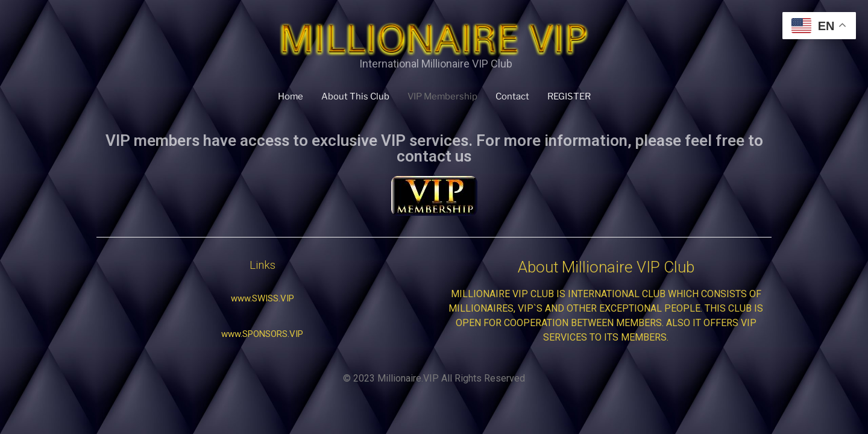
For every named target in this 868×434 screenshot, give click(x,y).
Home (289, 96)
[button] (263, 299)
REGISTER (571, 96)
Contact (514, 96)
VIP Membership (443, 96)
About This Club (354, 96)
